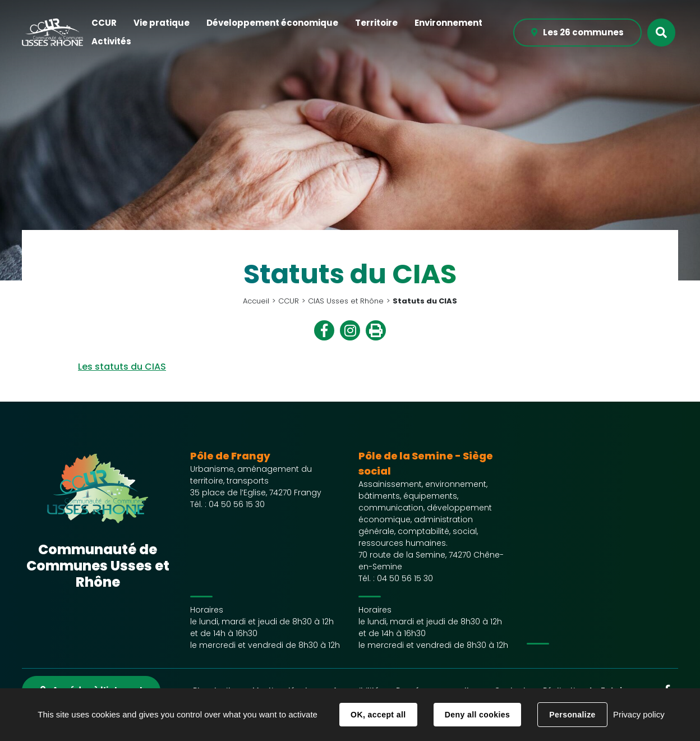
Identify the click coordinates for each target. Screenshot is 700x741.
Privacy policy (639, 714)
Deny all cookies (477, 715)
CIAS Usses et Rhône (346, 301)
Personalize (572, 715)
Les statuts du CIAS (122, 367)
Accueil (256, 301)
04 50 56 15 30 (237, 504)
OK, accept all (378, 715)
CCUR (289, 301)
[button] (104, 23)
